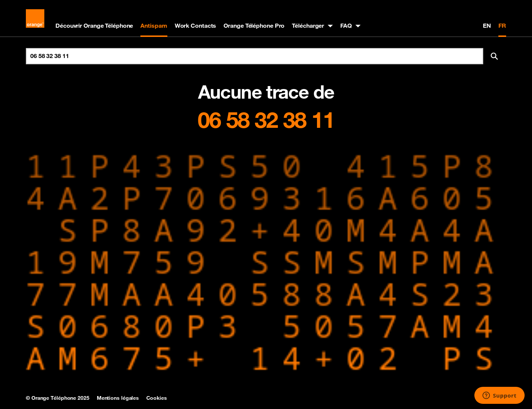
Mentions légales (118, 398)
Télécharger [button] (308, 25)
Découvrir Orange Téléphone (94, 25)
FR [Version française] (502, 25)
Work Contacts (196, 25)
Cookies (156, 398)
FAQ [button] (346, 25)
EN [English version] (487, 25)
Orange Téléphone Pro (254, 25)
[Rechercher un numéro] (255, 56)
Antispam (154, 25)
